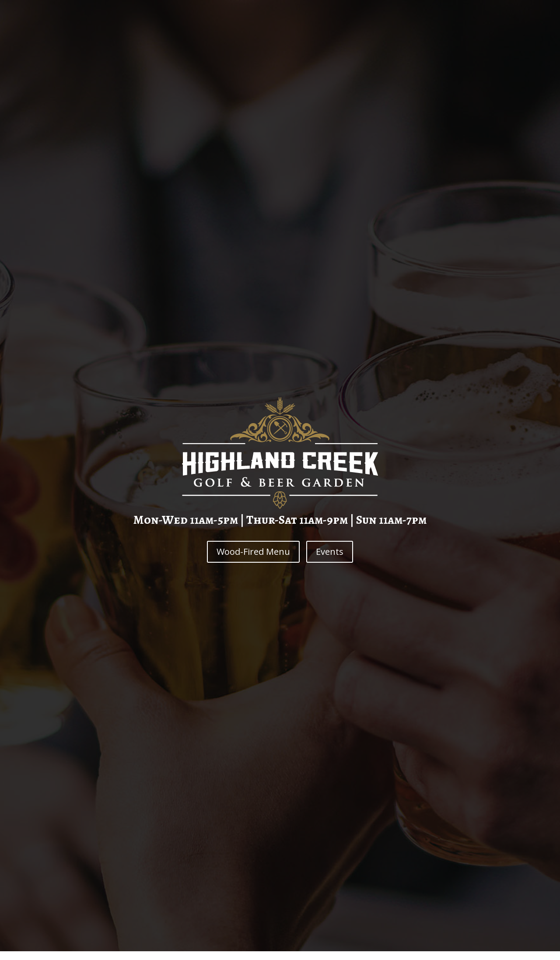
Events (330, 552)
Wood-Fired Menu (253, 552)
